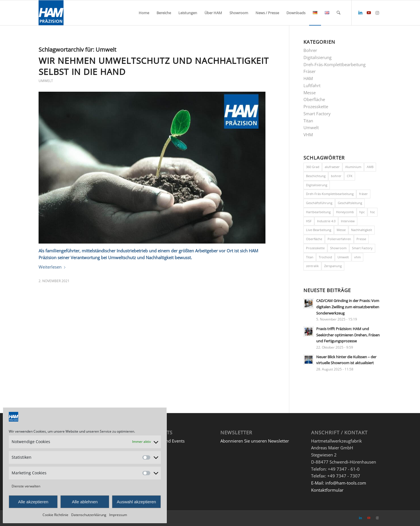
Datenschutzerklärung (89, 515)
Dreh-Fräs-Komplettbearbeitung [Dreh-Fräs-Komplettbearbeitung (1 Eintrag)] (330, 194)
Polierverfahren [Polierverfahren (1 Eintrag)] (339, 239)
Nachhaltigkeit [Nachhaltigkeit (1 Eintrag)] (362, 230)
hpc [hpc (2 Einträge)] (362, 212)
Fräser (310, 71)
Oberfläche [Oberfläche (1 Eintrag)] (314, 239)
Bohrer (310, 50)
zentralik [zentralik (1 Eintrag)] (312, 266)
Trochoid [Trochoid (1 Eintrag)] (325, 257)
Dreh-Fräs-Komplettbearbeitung (334, 64)
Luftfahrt (312, 85)
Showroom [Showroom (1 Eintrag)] (338, 248)
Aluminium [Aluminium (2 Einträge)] (353, 167)
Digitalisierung (317, 57)
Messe (310, 93)
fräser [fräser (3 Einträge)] (363, 194)
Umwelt (46, 81)
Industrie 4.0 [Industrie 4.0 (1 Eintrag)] (326, 221)
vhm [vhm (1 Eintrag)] (357, 257)
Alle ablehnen (85, 502)
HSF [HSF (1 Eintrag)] (309, 221)
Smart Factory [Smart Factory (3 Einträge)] (362, 248)
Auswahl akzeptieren (136, 502)
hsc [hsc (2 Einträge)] (372, 212)
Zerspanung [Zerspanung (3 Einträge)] (333, 266)
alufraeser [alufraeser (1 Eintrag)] (332, 167)
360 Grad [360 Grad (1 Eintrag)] (313, 167)
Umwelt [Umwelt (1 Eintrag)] (343, 257)
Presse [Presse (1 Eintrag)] (361, 239)
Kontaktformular (327, 490)
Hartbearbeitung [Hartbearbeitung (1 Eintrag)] (318, 212)
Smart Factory (317, 114)
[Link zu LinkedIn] (360, 12)
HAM (308, 78)
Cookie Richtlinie (55, 515)
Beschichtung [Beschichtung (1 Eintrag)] (316, 176)
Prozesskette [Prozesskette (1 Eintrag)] (315, 248)
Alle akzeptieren (33, 502)
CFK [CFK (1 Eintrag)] (350, 176)
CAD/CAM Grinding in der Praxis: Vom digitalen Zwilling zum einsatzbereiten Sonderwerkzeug (348, 307)
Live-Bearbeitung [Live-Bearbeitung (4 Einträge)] (319, 230)
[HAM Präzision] (51, 13)
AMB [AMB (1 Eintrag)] (370, 167)
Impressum (118, 515)
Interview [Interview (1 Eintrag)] (348, 221)
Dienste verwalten (26, 486)
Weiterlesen (52, 267)
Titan (308, 121)
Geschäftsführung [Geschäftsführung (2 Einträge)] (319, 203)
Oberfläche (314, 99)
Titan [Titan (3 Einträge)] (310, 257)
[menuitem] (144, 13)
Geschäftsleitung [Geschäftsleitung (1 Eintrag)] (350, 203)
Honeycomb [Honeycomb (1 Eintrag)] (345, 212)
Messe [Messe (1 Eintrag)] (341, 230)
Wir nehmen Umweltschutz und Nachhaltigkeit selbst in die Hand (154, 66)
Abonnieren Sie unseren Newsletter (255, 441)
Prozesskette (316, 106)
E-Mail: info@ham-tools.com (339, 483)
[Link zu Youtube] (369, 12)
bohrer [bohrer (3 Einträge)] (336, 176)
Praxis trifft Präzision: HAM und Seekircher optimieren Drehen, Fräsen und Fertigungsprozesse (348, 335)
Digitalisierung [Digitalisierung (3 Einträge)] (317, 185)
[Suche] (338, 13)
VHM (308, 135)
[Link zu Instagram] (377, 12)
